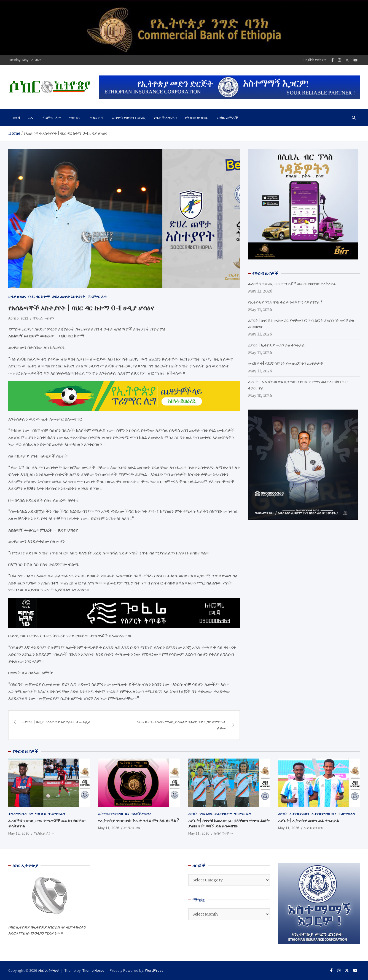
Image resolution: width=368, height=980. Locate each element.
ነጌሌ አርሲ (206, 814)
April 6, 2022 (18, 318)
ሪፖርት (193, 814)
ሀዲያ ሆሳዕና (17, 297)
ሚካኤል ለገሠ (44, 833)
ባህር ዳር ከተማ (39, 297)
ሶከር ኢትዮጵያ (49, 970)
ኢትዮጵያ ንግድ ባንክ (111, 814)
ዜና (31, 118)
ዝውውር (75, 118)
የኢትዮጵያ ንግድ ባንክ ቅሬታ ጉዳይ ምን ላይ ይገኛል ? (285, 302)
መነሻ (16, 118)
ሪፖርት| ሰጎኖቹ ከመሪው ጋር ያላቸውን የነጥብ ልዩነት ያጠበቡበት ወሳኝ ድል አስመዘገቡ (229, 823)
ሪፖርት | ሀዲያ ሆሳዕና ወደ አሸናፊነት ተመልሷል (56, 722)
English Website (315, 60)
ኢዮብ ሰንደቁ (313, 828)
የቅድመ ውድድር (197, 118)
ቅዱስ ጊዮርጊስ (17, 814)
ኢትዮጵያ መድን (299, 814)
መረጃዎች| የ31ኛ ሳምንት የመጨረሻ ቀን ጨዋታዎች (286, 363)
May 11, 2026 (109, 828)
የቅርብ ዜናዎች (25, 751)
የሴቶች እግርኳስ (165, 118)
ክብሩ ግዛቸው (223, 833)
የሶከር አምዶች (227, 118)
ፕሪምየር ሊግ (51, 118)
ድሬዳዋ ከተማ (223, 814)
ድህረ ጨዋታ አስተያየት (69, 297)
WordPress (154, 970)
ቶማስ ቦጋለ (132, 828)
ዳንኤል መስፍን (43, 318)
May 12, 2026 (19, 833)
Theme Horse (93, 970)
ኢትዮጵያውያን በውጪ (129, 118)
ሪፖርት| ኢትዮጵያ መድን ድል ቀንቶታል (276, 345)
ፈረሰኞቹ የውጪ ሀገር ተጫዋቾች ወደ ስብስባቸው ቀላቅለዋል (292, 284)
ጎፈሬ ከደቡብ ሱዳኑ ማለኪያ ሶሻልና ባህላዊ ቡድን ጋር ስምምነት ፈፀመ (181, 725)
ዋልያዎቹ (97, 118)
